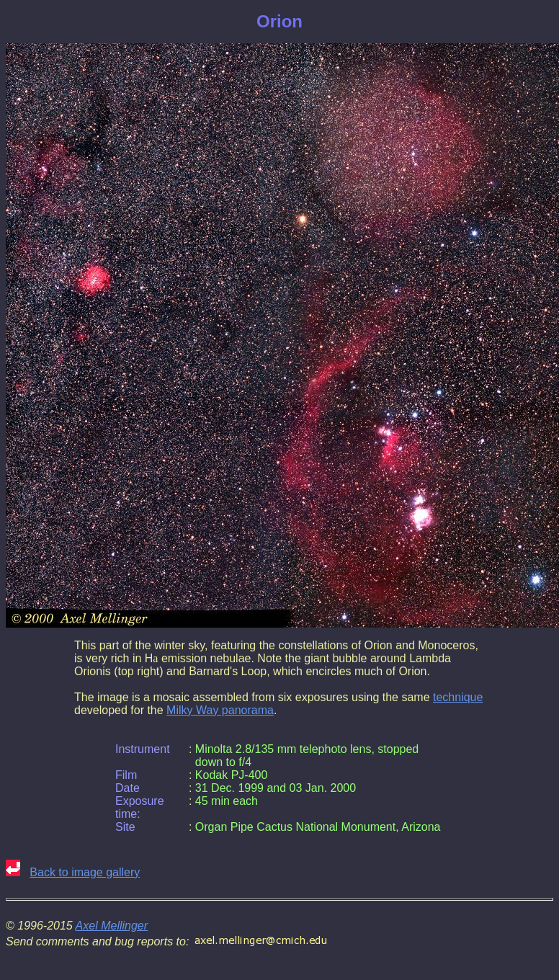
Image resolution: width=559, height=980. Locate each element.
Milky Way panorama (220, 710)
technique (458, 697)
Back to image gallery (85, 872)
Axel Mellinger (112, 926)
